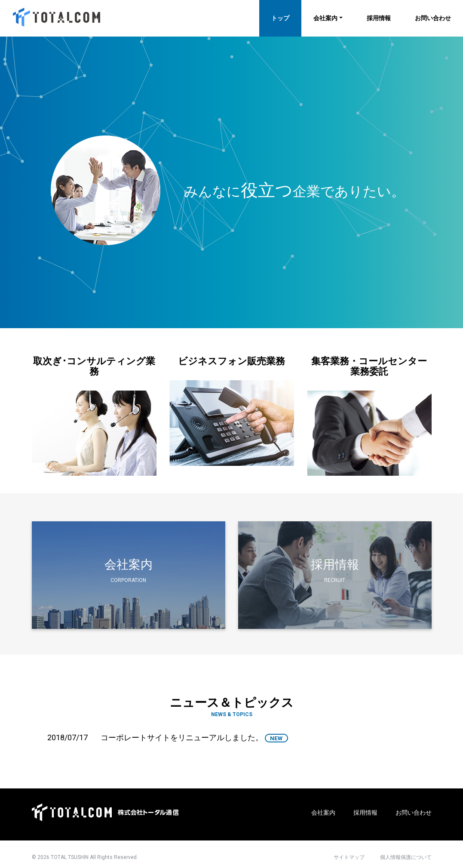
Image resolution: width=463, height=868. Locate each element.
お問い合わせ (433, 18)
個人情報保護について (406, 857)
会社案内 (325, 18)
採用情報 (379, 18)
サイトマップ (349, 857)
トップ (280, 18)
